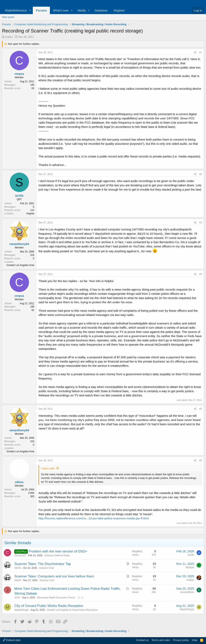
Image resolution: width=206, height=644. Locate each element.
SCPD (19, 196)
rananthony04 (19, 244)
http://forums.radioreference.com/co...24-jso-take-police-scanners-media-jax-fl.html (94, 518)
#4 (200, 274)
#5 (200, 409)
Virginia (30, 214)
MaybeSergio (21, 610)
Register (119, 10)
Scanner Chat (46, 568)
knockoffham (187, 592)
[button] (30, 10)
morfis (191, 555)
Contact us (142, 640)
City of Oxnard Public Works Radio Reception (49, 606)
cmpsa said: (48, 468)
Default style (12, 640)
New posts (8, 17)
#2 (200, 174)
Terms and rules (161, 640)
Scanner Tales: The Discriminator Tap (43, 564)
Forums (41, 10)
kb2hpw (190, 567)
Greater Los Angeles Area (20, 265)
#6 (200, 461)
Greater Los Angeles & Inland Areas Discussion (72, 610)
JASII (17, 598)
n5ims (19, 482)
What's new (61, 10)
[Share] (195, 53)
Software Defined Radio (57, 555)
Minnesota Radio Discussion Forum (56, 598)
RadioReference (16, 10)
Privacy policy (181, 640)
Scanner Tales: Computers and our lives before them (54, 576)
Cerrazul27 (20, 555)
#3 (200, 223)
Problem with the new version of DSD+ (58, 551)
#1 (200, 52)
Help (195, 640)
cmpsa (9, 37)
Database (101, 10)
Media (82, 10)
